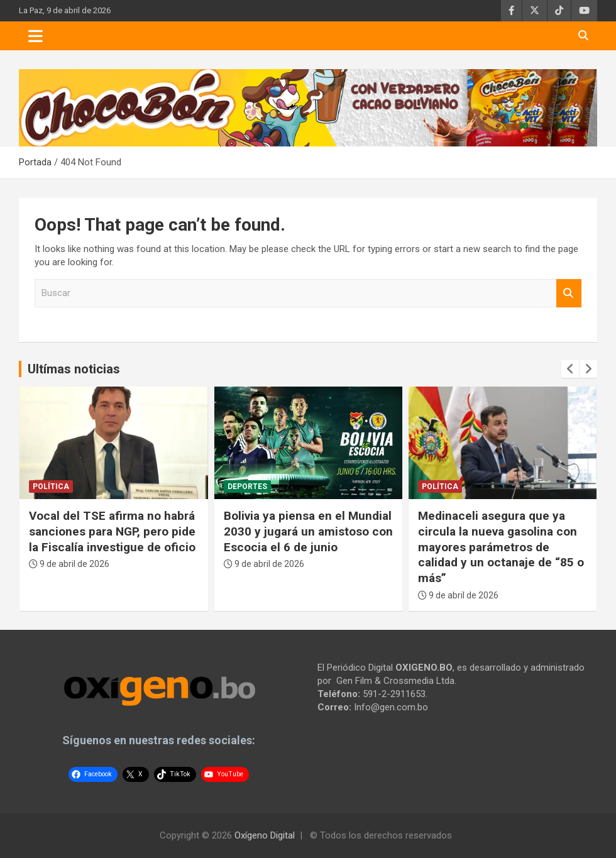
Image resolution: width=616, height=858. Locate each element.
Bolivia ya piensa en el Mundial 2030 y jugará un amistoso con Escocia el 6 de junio (308, 531)
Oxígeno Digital (265, 835)
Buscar (569, 293)
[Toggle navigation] (36, 36)
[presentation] (570, 369)
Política (51, 487)
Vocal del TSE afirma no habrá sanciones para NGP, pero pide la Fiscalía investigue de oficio (112, 531)
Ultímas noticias (74, 369)
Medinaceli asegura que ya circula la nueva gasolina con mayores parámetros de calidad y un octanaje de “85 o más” (501, 547)
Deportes (247, 487)
